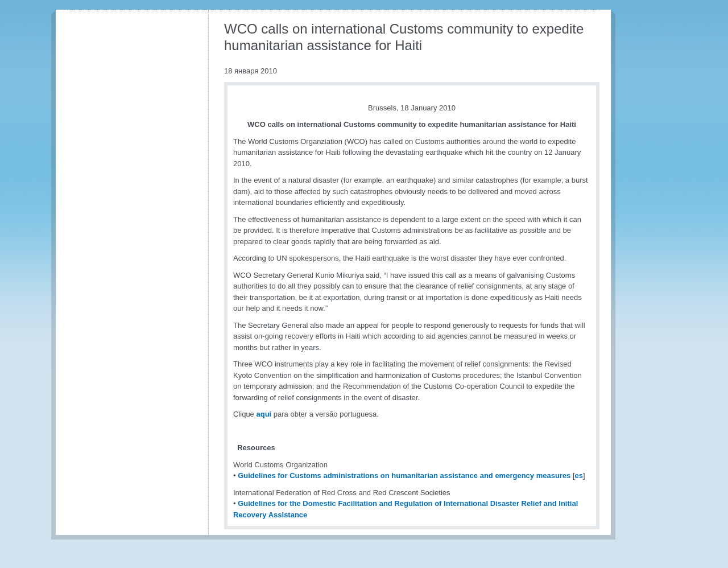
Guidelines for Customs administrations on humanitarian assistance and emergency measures (404, 476)
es (579, 476)
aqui (264, 414)
